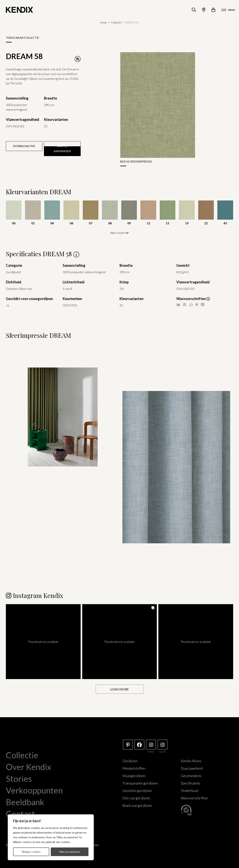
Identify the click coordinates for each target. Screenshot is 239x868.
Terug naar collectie (22, 38)
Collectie (116, 22)
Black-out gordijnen (137, 805)
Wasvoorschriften (194, 798)
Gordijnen (130, 761)
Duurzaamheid (192, 768)
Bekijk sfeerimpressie (136, 161)
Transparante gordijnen (140, 783)
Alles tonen (119, 233)
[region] (51, 837)
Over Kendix (29, 767)
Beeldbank (25, 802)
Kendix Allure (191, 761)
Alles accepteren (70, 852)
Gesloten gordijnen (137, 790)
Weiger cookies (31, 852)
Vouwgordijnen (134, 775)
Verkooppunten (34, 790)
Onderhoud (189, 790)
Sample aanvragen (62, 149)
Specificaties (190, 783)
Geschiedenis (191, 775)
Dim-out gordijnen (136, 798)
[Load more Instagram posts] (120, 689)
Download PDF (24, 146)
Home (103, 22)
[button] (43, 641)
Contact (20, 814)
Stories (19, 778)
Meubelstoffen (134, 768)
